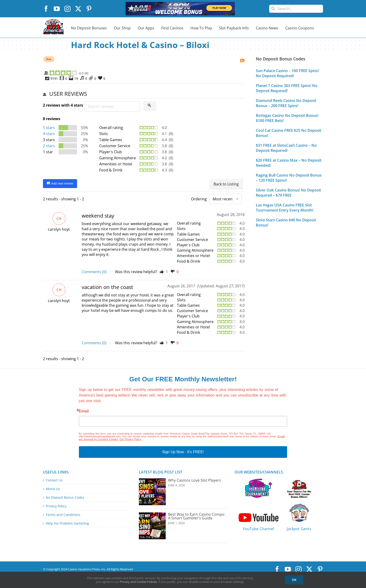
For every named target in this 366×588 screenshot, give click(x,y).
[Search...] (296, 9)
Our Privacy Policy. (130, 439)
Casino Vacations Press (84, 569)
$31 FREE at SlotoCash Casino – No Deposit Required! (286, 148)
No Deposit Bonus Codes (65, 498)
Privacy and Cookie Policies (138, 582)
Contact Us (54, 480)
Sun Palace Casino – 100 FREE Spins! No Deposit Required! (287, 73)
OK (294, 580)
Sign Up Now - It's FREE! (183, 452)
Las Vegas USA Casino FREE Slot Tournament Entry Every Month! (285, 208)
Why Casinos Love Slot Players (195, 480)
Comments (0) (94, 272)
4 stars (49, 134)
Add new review (60, 184)
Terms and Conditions (63, 515)
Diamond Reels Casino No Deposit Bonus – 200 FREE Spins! (286, 103)
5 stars (49, 128)
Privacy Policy (56, 506)
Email (84, 411)
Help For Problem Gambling (67, 523)
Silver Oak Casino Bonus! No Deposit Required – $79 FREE (288, 193)
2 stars (49, 146)
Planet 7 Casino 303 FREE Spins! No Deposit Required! (287, 88)
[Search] (273, 7)
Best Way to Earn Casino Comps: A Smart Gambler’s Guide (197, 516)
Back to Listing (226, 184)
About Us (53, 489)
